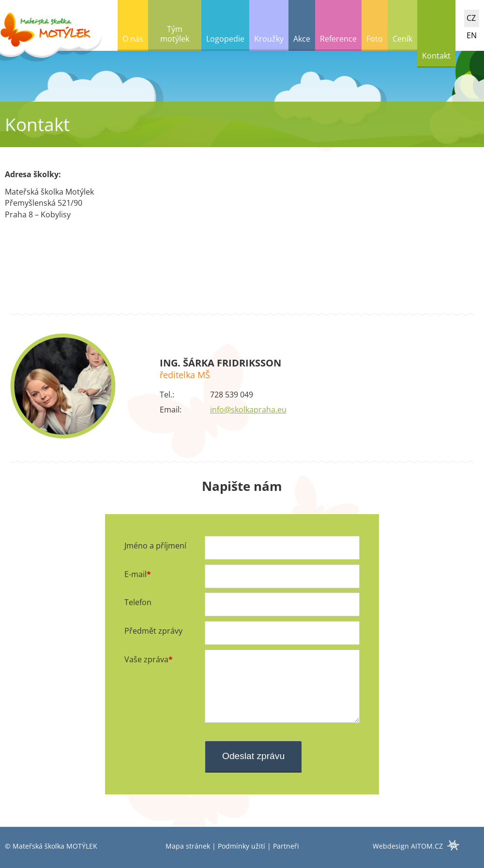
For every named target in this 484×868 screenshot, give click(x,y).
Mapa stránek (188, 846)
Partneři (286, 846)
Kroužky (269, 39)
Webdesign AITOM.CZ (408, 846)
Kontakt (436, 56)
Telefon (138, 602)
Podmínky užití (242, 846)
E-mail (136, 574)
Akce (302, 39)
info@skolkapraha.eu (248, 410)
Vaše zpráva (146, 659)
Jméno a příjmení (155, 546)
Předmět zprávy (153, 631)
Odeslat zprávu (253, 756)
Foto (375, 39)
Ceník (402, 39)
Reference (338, 39)
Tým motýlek (175, 34)
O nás (133, 39)
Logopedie (225, 39)
